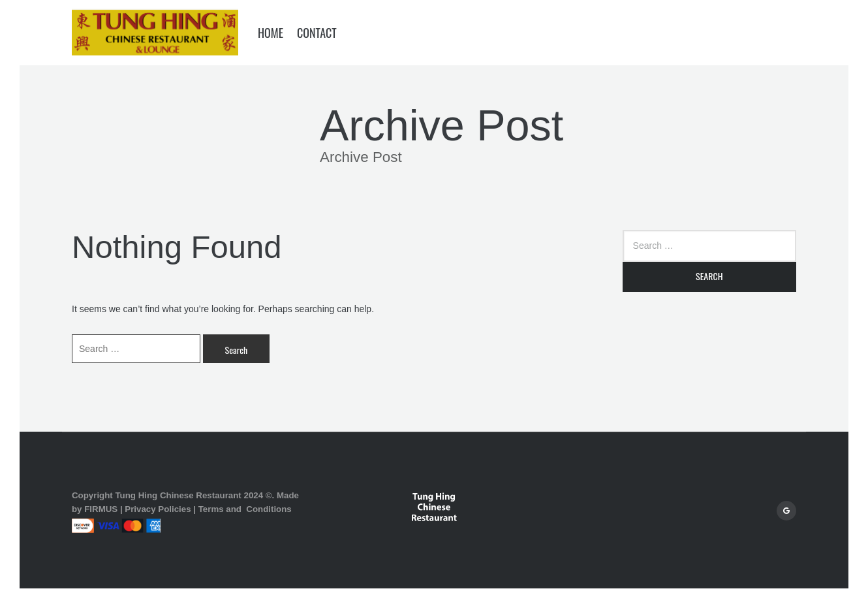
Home (271, 33)
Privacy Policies (158, 509)
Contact (317, 33)
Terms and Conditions (245, 509)
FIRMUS (101, 509)
